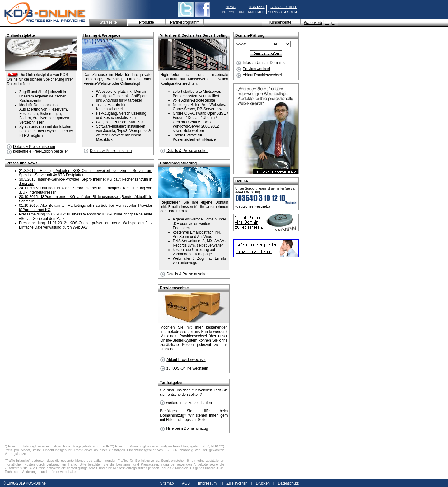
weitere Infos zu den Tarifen (186, 403)
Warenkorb (313, 23)
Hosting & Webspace (102, 35)
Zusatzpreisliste (16, 468)
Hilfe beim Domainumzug (184, 428)
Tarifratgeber (171, 383)
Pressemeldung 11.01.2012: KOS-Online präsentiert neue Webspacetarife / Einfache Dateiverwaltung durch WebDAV (86, 225)
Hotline (242, 181)
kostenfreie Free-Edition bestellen (38, 151)
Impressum (207, 483)
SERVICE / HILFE (284, 7)
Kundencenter (281, 22)
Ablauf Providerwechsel (259, 75)
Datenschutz (288, 483)
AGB (220, 468)
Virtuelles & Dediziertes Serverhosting (194, 35)
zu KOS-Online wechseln (184, 368)
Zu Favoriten (237, 483)
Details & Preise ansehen (31, 147)
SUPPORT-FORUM (283, 12)
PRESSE (229, 12)
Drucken (263, 483)
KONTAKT (257, 7)
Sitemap (167, 483)
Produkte (147, 22)
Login (330, 23)
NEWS (231, 7)
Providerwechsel (253, 69)
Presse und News (22, 163)
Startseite (108, 22)
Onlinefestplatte (21, 35)
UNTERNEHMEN (252, 12)
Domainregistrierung (178, 163)
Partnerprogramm (185, 22)
